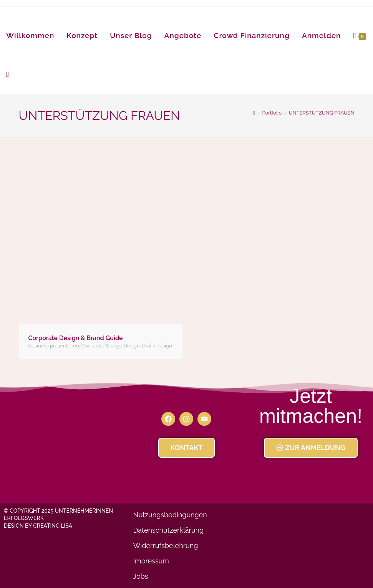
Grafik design (157, 346)
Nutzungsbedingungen (170, 515)
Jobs (141, 576)
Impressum (151, 561)
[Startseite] (254, 113)
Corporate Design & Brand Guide (76, 338)
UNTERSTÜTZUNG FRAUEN (322, 113)
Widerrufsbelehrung (166, 546)
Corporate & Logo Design (111, 346)
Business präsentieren (54, 346)
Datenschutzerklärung (169, 530)
